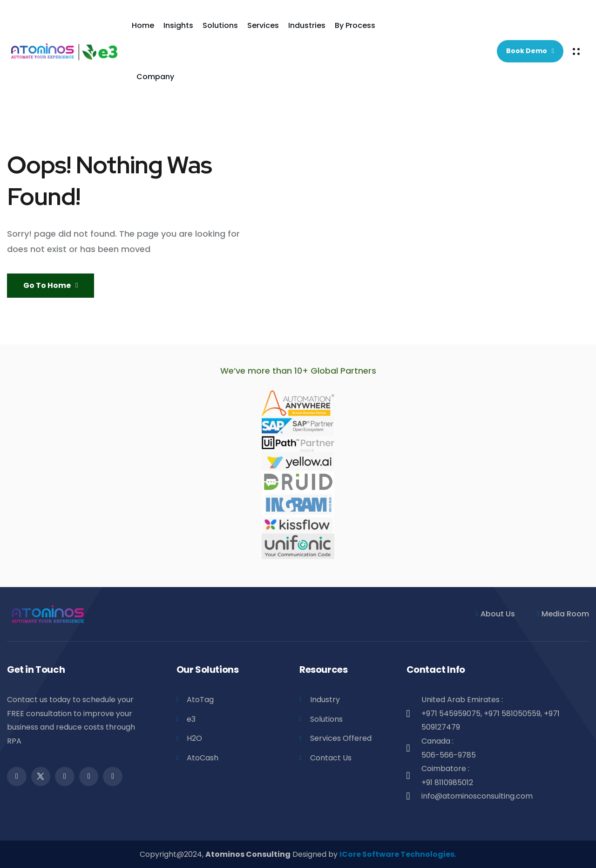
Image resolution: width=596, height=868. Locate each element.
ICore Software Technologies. (398, 854)
